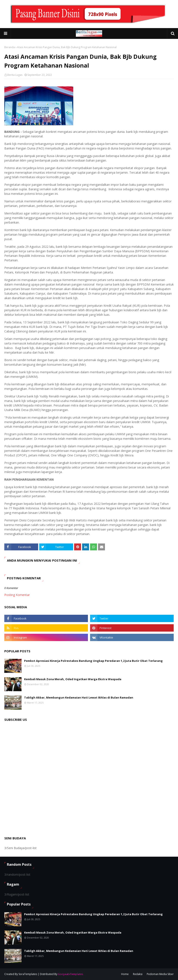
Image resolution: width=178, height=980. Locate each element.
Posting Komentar (17, 595)
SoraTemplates (28, 974)
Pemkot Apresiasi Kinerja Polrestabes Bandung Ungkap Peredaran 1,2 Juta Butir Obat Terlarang (93, 661)
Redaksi (138, 974)
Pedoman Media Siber (160, 974)
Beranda (10, 47)
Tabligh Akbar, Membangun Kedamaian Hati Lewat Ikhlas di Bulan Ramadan (79, 697)
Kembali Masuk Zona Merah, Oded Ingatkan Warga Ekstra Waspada (73, 679)
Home (125, 974)
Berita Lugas (15, 75)
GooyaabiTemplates (70, 974)
